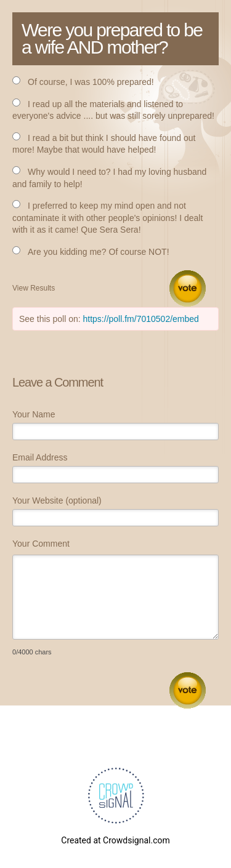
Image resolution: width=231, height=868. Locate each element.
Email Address (40, 457)
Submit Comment (188, 690)
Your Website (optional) (57, 500)
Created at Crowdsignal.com (115, 840)
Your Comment (41, 544)
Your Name (34, 414)
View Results (34, 288)
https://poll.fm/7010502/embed (141, 319)
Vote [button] (188, 288)
